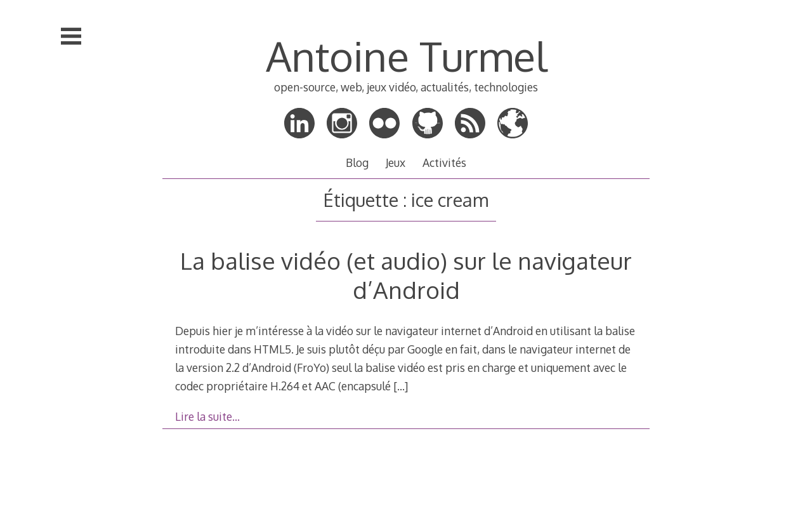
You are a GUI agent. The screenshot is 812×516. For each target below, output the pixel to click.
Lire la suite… (207, 416)
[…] (401, 386)
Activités (444, 162)
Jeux (396, 162)
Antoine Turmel (406, 56)
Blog (357, 162)
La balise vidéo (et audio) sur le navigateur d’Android (406, 275)
